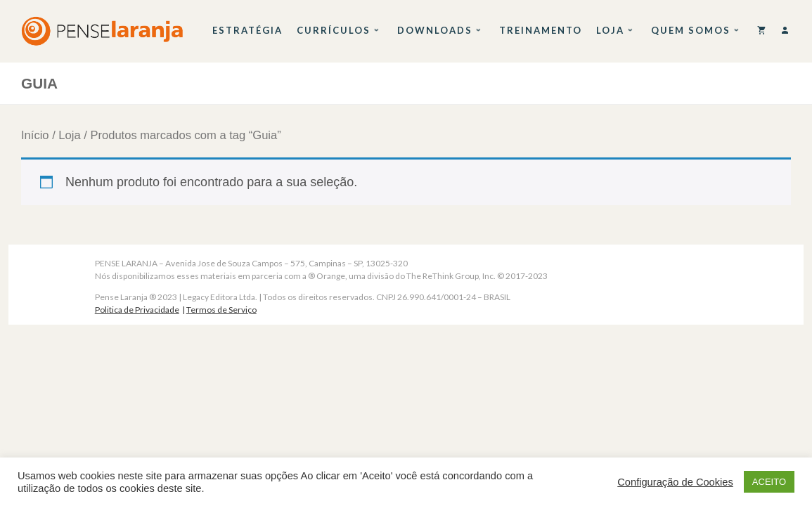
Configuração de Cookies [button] (675, 482)
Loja (69, 135)
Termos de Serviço (221, 310)
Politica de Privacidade (137, 310)
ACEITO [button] (769, 482)
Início (35, 135)
